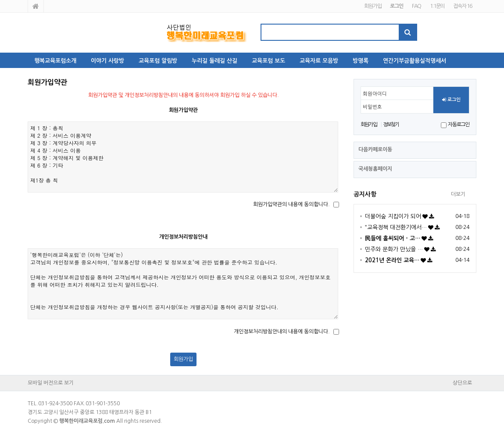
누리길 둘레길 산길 (214, 61)
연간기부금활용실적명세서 (415, 61)
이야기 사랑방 (107, 61)
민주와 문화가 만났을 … (394, 249)
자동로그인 (459, 125)
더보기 (458, 194)
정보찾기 (391, 125)
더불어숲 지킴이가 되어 (393, 216)
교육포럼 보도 (268, 61)
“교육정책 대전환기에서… (396, 227)
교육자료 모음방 (319, 61)
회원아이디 (375, 94)
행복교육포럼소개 (55, 61)
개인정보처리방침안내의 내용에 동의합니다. (282, 332)
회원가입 (373, 6)
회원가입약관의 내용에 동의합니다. (291, 204)
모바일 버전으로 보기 (51, 383)
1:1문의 (437, 6)
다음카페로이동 (375, 150)
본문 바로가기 (0, 0)
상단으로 (462, 383)
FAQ (416, 6)
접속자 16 (463, 6)
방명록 (361, 61)
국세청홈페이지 (375, 169)
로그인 (451, 100)
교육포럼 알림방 (158, 61)
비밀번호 (372, 107)
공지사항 (365, 194)
